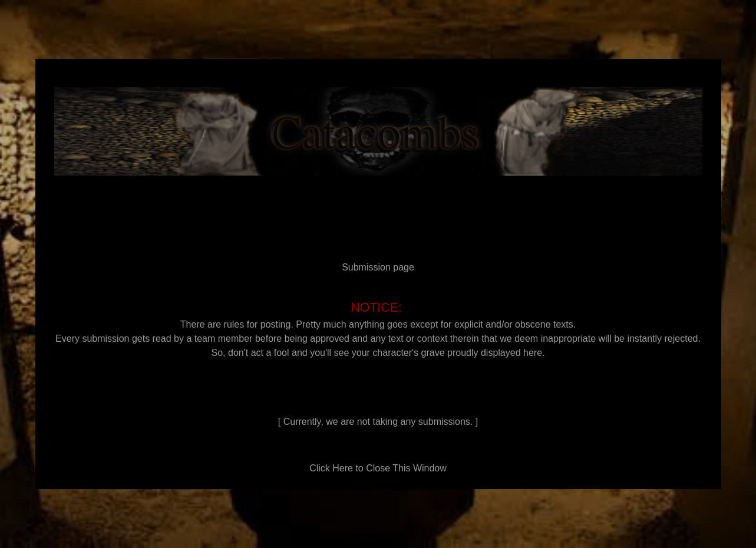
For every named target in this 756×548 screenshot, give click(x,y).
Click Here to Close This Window (378, 468)
